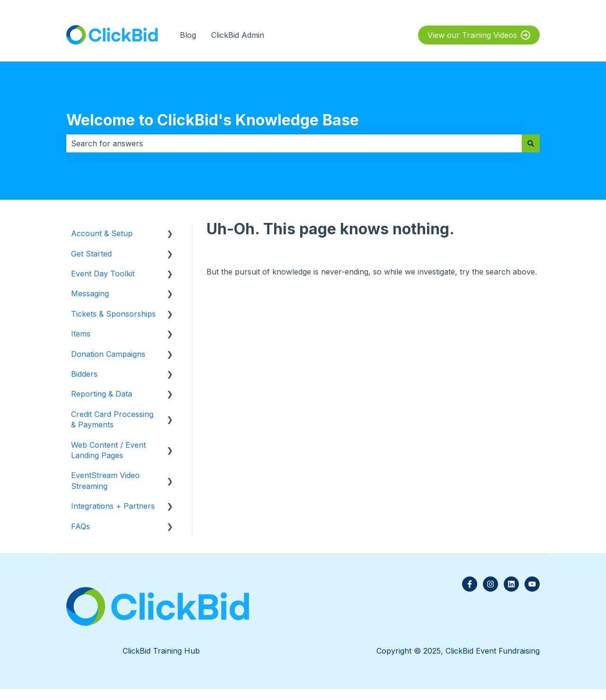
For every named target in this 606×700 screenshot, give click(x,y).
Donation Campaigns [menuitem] (108, 354)
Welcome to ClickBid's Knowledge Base (213, 120)
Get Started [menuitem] (91, 254)
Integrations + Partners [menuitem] (113, 506)
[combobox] (294, 143)
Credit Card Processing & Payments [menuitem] (112, 419)
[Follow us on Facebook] (470, 584)
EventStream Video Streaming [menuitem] (105, 480)
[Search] (531, 143)
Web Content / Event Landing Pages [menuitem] (108, 450)
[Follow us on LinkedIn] (511, 584)
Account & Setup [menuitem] (102, 233)
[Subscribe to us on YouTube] (532, 584)
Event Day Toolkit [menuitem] (103, 274)
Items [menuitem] (81, 334)
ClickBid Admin (238, 35)
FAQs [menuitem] (80, 526)
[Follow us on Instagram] (490, 584)
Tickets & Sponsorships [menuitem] (113, 314)
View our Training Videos (479, 35)
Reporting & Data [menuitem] (102, 394)
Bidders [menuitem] (84, 374)
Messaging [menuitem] (90, 293)
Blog (188, 35)
